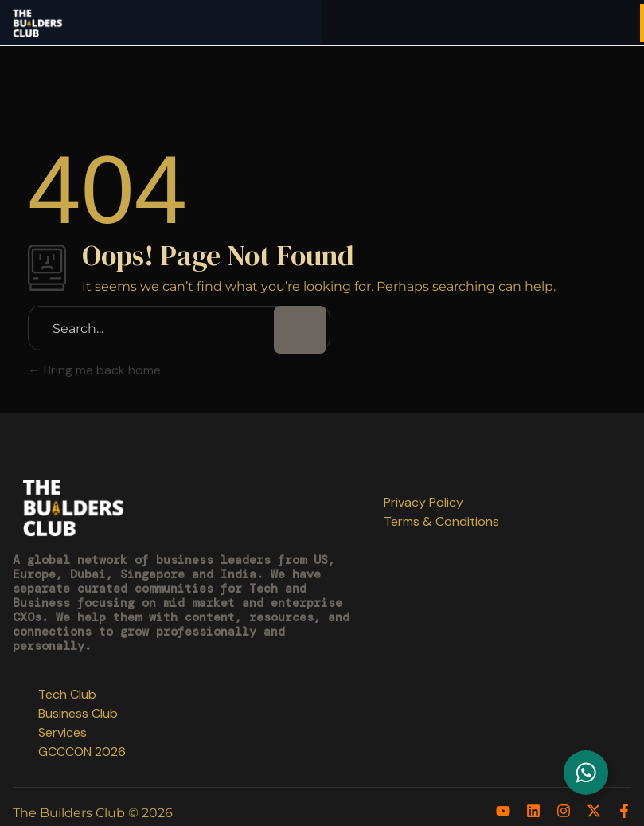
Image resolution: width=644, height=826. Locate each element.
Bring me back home (94, 370)
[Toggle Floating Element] (586, 773)
